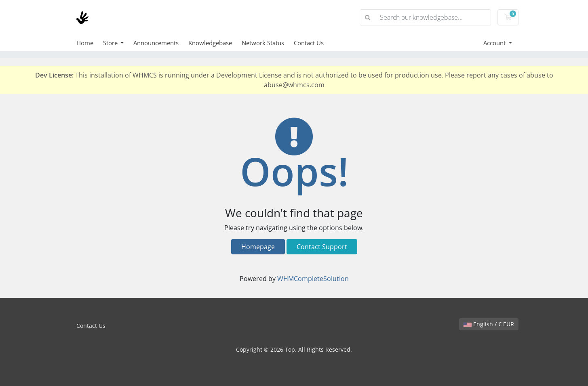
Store (111, 43)
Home (85, 43)
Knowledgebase (210, 43)
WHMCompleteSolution (313, 279)
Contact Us (309, 43)
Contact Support (322, 247)
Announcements (156, 43)
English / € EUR (489, 324)
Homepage (258, 247)
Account (495, 43)
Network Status (263, 43)
